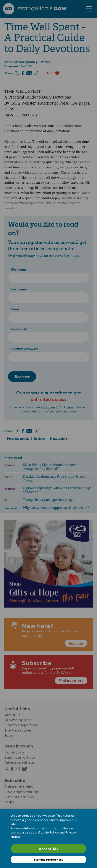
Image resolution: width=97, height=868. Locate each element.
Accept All (48, 848)
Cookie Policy (48, 832)
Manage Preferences (49, 859)
